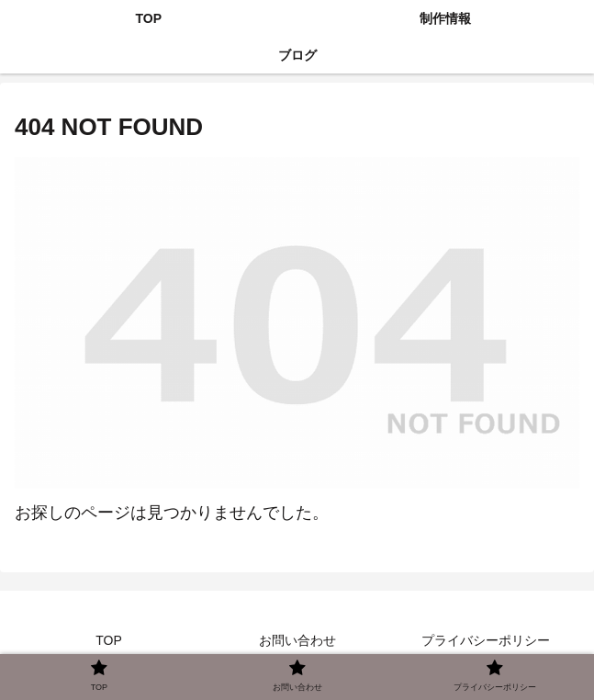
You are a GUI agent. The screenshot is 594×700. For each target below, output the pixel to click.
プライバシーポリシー (486, 640)
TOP (109, 640)
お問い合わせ (297, 640)
